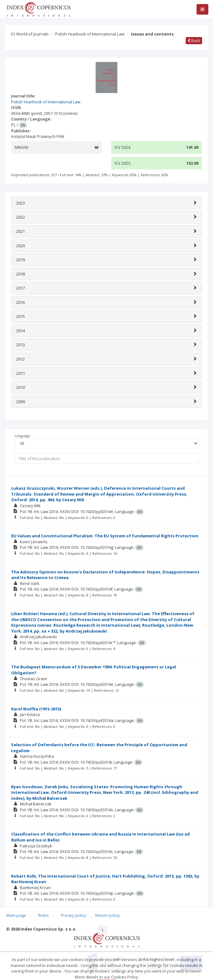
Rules (43, 915)
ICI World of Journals (30, 34)
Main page (16, 915)
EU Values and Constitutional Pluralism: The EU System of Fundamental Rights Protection (105, 536)
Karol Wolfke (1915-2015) (36, 709)
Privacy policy (74, 915)
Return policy (108, 915)
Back (194, 40)
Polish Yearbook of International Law (90, 34)
